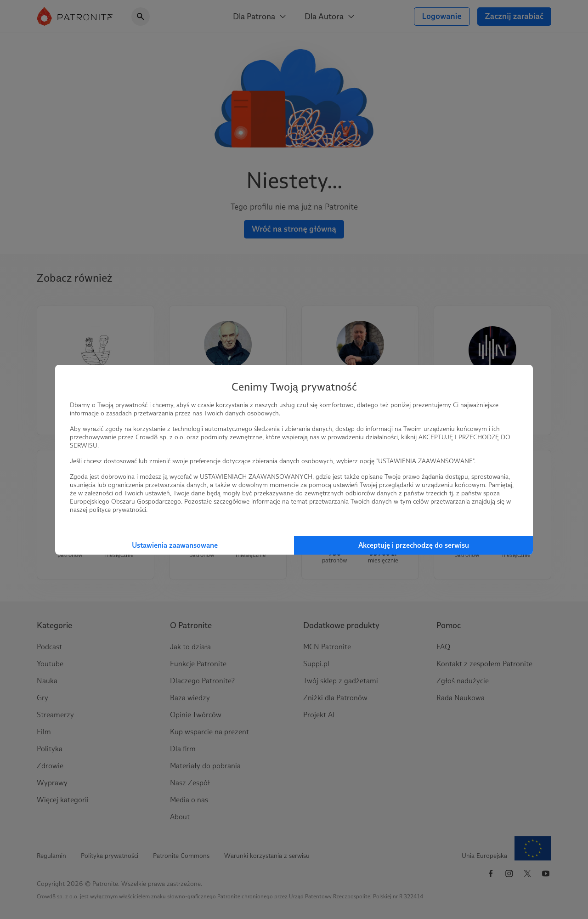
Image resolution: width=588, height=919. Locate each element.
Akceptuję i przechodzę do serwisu (414, 545)
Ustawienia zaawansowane (175, 545)
